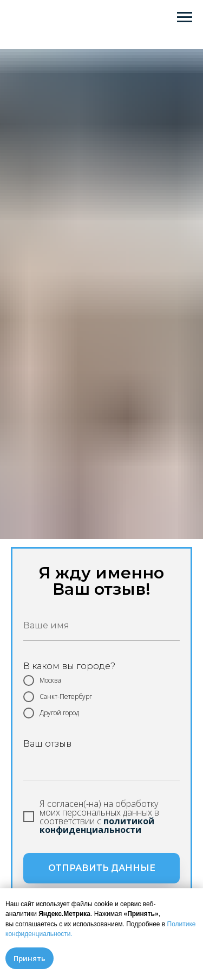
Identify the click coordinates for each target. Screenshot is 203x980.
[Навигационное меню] (185, 17)
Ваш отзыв (47, 744)
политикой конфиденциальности (97, 825)
